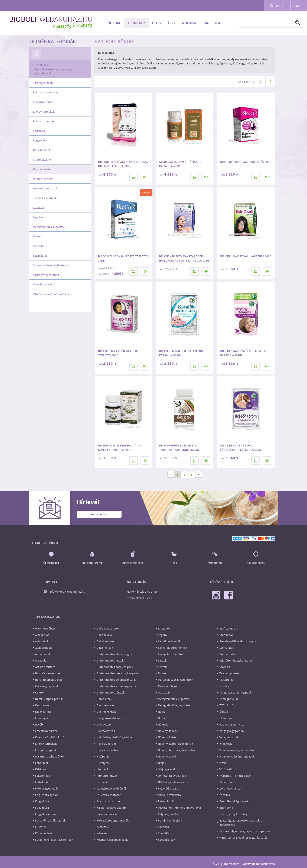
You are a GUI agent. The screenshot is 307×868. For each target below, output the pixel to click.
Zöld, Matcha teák (231, 788)
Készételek (103, 827)
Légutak (38, 217)
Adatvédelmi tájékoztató (259, 864)
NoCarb (163, 718)
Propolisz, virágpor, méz (235, 801)
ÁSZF (172, 23)
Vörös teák (226, 769)
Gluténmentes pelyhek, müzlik (116, 680)
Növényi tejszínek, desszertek (177, 750)
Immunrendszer (43, 179)
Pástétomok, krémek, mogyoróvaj (179, 808)
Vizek (223, 763)
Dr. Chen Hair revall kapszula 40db (246, 256)
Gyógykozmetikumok (110, 718)
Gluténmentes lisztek (110, 660)
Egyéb (39, 724)
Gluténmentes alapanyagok (114, 654)
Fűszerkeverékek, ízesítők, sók (54, 840)
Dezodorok (42, 705)
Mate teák (164, 692)
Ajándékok (42, 641)
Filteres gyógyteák (47, 788)
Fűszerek (41, 827)
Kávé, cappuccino (108, 814)
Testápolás (226, 680)
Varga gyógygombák (46, 275)
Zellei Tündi (227, 782)
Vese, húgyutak (43, 284)
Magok (162, 673)
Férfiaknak (40, 131)
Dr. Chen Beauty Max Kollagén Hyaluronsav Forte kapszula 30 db (184, 258)
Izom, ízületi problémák (112, 788)
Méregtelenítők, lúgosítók (174, 705)
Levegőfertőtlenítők (171, 654)
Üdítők (224, 712)
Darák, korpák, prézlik (49, 699)
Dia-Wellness (43, 712)
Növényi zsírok (167, 756)
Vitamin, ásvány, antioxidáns (51, 294)
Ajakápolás (42, 635)
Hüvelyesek (104, 763)
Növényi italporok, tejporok (175, 744)
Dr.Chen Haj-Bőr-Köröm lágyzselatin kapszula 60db (241, 448)
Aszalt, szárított (45, 667)
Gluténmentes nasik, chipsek (115, 667)
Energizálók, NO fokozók (51, 737)
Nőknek (38, 236)
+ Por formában (43, 83)
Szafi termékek (229, 628)
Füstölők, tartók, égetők (50, 820)
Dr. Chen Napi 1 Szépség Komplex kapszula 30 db (244, 353)
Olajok (162, 763)
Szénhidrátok (228, 654)
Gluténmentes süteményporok (116, 686)
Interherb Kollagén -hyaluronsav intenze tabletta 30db (123, 164)
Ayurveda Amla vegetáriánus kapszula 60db (180, 164)
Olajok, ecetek (167, 769)
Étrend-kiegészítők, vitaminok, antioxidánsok (53, 71)
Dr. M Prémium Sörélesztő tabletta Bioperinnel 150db (179, 448)
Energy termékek (44, 112)
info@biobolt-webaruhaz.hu (67, 592)
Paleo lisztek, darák (170, 795)
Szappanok (226, 635)
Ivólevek (102, 782)
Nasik (161, 712)
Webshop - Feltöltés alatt (235, 776)
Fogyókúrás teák (46, 814)
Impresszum (231, 864)
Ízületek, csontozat (45, 188)
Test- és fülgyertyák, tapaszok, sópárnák (245, 831)
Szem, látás (40, 256)
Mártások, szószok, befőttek (176, 680)
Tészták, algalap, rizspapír (236, 692)
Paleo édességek (168, 788)
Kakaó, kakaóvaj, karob (111, 808)
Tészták (224, 686)
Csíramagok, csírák (47, 686)
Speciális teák (167, 840)
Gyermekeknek (43, 160)
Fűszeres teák (44, 833)
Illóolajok (103, 769)
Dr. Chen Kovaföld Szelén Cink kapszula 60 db (181, 353)
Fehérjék (41, 769)
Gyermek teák (105, 705)
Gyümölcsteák (106, 731)
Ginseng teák (105, 648)
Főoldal (113, 23)
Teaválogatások (229, 673)
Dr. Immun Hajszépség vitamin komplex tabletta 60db (120, 448)
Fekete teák (43, 776)
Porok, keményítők (170, 820)
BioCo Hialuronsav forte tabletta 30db (123, 258)
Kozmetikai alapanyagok (112, 840)
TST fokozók (227, 705)
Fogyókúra (40, 140)
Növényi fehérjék (169, 731)
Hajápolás (103, 756)
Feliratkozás (99, 514)
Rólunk (189, 23)
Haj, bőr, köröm (43, 169)
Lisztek (162, 660)
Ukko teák (226, 718)
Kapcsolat (212, 23)
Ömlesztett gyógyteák (172, 776)
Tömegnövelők (229, 699)
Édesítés (225, 795)
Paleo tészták (166, 801)
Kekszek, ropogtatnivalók (113, 820)
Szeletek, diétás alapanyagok (238, 641)
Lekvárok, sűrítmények (172, 648)
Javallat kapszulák (45, 198)
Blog (156, 23)
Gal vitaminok (42, 150)
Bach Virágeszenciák (46, 92)
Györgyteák (104, 724)
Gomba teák (104, 699)
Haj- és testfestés (107, 750)
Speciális (38, 246)
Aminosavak (43, 654)
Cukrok (40, 692)
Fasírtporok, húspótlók (50, 756)
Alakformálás (44, 648)
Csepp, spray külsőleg (233, 814)
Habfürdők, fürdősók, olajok (114, 737)
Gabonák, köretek (108, 628)
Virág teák (226, 744)
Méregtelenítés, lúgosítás (49, 227)
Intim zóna (226, 808)
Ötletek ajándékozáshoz (173, 782)
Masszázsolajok (168, 686)
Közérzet (39, 208)
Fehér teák (42, 763)
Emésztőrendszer (44, 102)
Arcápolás (41, 660)
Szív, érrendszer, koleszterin (51, 265)
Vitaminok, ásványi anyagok (237, 756)
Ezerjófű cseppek (44, 121)
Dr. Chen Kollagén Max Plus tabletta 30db (118, 353)
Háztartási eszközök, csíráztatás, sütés (243, 837)
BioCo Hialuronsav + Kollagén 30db (246, 162)
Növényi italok (167, 737)
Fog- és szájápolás (47, 795)
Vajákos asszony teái (232, 724)
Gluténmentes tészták (111, 692)
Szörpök (225, 667)
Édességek (42, 718)
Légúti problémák (169, 641)
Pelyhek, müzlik (168, 814)
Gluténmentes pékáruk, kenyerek (118, 673)
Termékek (136, 23)
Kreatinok (164, 628)
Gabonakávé (105, 635)
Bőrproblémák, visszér (49, 680)
